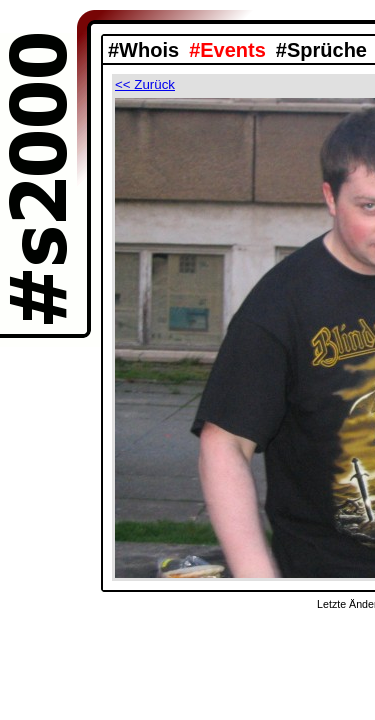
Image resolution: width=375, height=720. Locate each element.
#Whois (143, 50)
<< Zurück (145, 84)
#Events (227, 50)
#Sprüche (321, 50)
